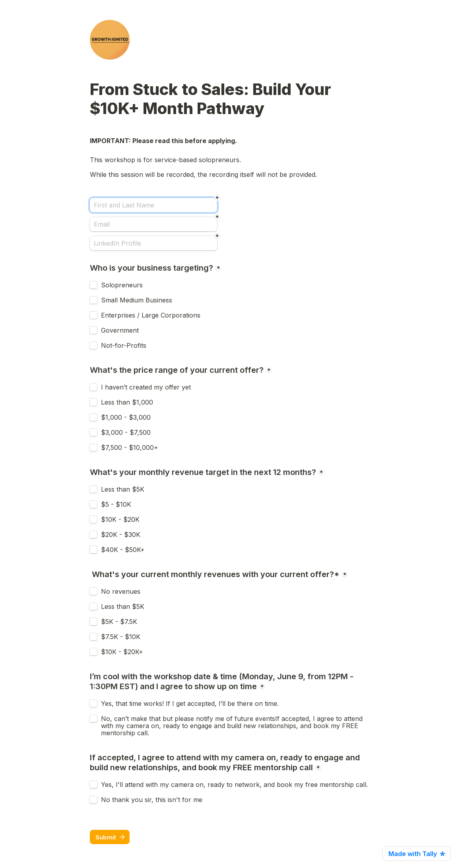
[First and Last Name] (153, 205)
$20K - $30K (121, 535)
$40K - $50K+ (123, 550)
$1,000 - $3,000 (126, 417)
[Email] (153, 224)
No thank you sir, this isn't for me (152, 800)
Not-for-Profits (124, 345)
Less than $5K (123, 489)
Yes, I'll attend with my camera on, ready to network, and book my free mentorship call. (234, 785)
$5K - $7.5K (119, 622)
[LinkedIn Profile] (153, 243)
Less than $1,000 (127, 402)
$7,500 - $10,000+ (130, 448)
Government (120, 330)
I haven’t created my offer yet (146, 387)
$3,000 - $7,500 (126, 432)
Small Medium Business (137, 300)
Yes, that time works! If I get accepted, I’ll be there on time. (190, 703)
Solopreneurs (122, 285)
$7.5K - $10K (121, 637)
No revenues (121, 591)
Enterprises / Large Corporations (151, 315)
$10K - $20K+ (123, 652)
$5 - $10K (116, 504)
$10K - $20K (120, 519)
